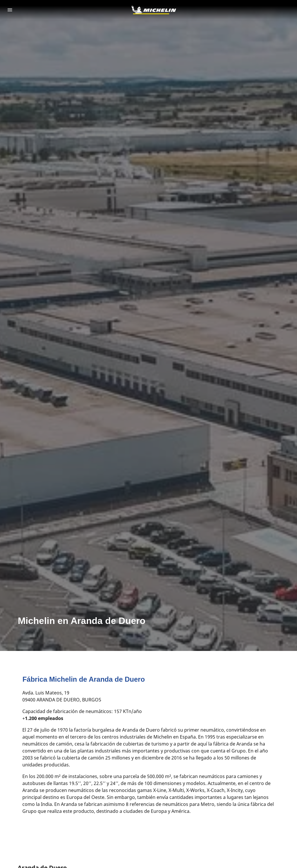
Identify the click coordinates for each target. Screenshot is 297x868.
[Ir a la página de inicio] (154, 10)
